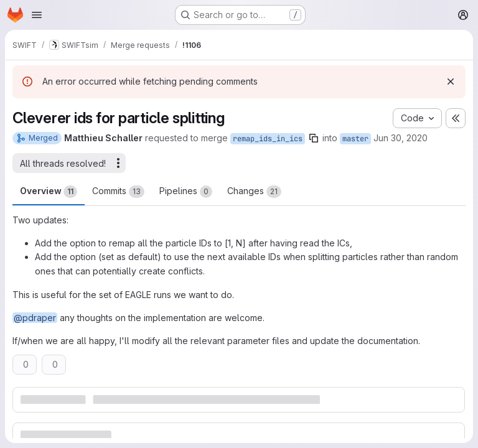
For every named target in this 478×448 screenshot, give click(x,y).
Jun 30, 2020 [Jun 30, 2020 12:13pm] (401, 138)
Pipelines (186, 192)
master (355, 139)
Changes (254, 192)
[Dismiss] (451, 82)
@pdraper (35, 318)
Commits (118, 192)
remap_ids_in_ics (268, 139)
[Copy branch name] (314, 138)
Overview (49, 192)
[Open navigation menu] (37, 15)
